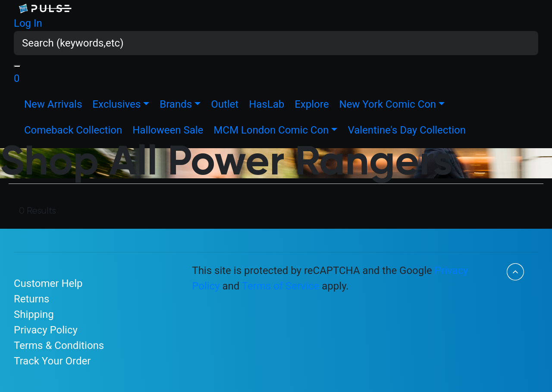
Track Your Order (52, 361)
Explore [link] (312, 104)
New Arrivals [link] (53, 104)
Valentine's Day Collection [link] (407, 130)
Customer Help (48, 283)
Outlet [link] (225, 104)
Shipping (34, 314)
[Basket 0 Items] (17, 78)
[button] (28, 23)
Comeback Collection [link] (73, 130)
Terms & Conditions (59, 345)
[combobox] (276, 43)
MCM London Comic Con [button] (271, 130)
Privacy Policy (46, 330)
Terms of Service (281, 286)
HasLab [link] (267, 104)
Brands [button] (176, 104)
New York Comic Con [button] (387, 104)
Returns (31, 299)
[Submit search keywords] (17, 66)
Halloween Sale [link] (168, 130)
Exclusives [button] (116, 104)
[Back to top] (515, 272)
